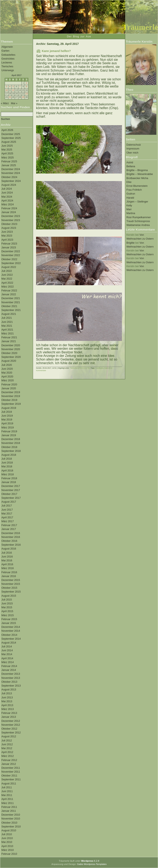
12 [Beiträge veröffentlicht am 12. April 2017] (13, 90)
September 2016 (11, 545)
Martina (131, 213)
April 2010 (7, 846)
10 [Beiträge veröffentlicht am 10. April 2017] (6, 90)
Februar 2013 (9, 713)
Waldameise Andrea (138, 225)
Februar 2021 (9, 337)
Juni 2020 (7, 369)
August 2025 (9, 142)
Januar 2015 (9, 623)
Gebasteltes (8, 55)
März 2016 (8, 568)
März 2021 (8, 333)
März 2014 (8, 662)
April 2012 (7, 752)
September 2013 (11, 686)
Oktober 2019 (9, 400)
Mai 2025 (7, 150)
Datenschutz (134, 145)
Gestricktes (8, 59)
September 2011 (11, 779)
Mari (129, 209)
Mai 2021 (7, 326)
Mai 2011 (7, 795)
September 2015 (11, 592)
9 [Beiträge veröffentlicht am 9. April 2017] (27, 87)
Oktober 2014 (9, 635)
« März (5, 103)
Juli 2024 (7, 189)
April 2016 (7, 564)
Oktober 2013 (9, 682)
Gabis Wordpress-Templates (92, 864)
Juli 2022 (7, 271)
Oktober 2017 (9, 494)
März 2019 (8, 427)
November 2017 (11, 490)
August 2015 (9, 596)
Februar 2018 (9, 478)
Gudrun (131, 194)
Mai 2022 (7, 279)
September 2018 (11, 451)
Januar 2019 (9, 435)
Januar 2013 (9, 717)
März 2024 (8, 204)
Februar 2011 (9, 807)
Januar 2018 (9, 482)
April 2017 (7, 517)
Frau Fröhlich (134, 190)
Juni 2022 (7, 275)
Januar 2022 (9, 294)
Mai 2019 (7, 420)
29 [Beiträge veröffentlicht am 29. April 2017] (23, 97)
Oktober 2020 (9, 353)
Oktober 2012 (9, 729)
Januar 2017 (9, 529)
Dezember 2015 (11, 580)
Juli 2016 (7, 553)
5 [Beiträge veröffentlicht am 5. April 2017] (13, 87)
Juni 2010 (7, 838)
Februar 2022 (9, 290)
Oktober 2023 (9, 224)
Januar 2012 (9, 764)
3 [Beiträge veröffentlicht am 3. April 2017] (7, 87)
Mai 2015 (7, 607)
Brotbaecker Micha (137, 178)
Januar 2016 (9, 576)
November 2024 (11, 173)
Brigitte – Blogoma (137, 170)
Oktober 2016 (9, 541)
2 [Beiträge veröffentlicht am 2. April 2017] (27, 83)
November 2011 (11, 772)
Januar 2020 (9, 388)
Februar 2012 (9, 760)
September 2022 (11, 263)
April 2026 (7, 130)
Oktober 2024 (9, 177)
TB (88, 368)
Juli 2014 (7, 646)
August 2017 (9, 502)
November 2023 (11, 220)
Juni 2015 (7, 603)
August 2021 (9, 314)
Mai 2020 (7, 373)
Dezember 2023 (11, 216)
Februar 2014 (9, 666)
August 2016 (9, 549)
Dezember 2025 (11, 134)
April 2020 (7, 377)
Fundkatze (99, 368)
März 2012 (8, 756)
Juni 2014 (7, 650)
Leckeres (7, 62)
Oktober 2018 (9, 447)
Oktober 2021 (9, 306)
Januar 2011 (9, 811)
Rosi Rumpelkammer (139, 217)
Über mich (132, 153)
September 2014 (11, 639)
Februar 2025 (9, 161)
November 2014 (11, 631)
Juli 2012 (7, 740)
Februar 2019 (9, 431)
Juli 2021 (7, 318)
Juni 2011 (7, 791)
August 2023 (9, 228)
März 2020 (8, 380)
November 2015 (11, 584)
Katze (107, 368)
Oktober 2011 (9, 776)
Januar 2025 (9, 165)
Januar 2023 (9, 247)
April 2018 (7, 470)
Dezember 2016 (11, 533)
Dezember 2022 (11, 251)
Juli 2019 (7, 412)
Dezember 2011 (11, 768)
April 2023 (7, 240)
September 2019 (11, 404)
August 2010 (9, 830)
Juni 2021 (7, 322)
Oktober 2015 (9, 588)
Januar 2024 (9, 212)
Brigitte (130, 243)
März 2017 (8, 521)
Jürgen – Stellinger (137, 202)
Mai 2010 (7, 842)
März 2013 (8, 709)
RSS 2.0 (83, 368)
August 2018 (9, 455)
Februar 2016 (9, 572)
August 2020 (9, 361)
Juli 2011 (7, 787)
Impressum (133, 149)
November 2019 (11, 396)
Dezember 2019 (11, 392)
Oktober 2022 (9, 259)
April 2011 (7, 799)
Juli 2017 (7, 506)
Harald (130, 198)
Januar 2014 (9, 670)
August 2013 (9, 689)
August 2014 (9, 643)
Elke (129, 182)
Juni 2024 (7, 193)
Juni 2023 (7, 232)
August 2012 (9, 736)
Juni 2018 (7, 463)
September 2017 (11, 498)
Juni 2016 (7, 557)
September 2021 (11, 310)
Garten (5, 51)
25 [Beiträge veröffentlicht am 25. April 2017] (10, 97)
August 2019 (9, 408)
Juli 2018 (7, 459)
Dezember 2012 (11, 721)
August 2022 (9, 267)
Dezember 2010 (11, 815)
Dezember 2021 (11, 298)
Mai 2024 (7, 197)
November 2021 (11, 302)
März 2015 (8, 615)
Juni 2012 (7, 744)
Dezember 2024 (11, 169)
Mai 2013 (7, 701)
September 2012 (11, 733)
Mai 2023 (7, 236)
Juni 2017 (7, 510)
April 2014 (7, 658)
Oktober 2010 (9, 823)
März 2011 (8, 803)
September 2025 (11, 138)
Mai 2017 (7, 514)
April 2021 (7, 330)
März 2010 (8, 850)
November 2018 (11, 443)
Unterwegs (8, 70)
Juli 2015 (7, 600)
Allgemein (7, 47)
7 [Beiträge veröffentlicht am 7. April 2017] (20, 87)
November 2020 (11, 349)
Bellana (131, 166)
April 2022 (7, 283)
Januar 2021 (9, 341)
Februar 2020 (9, 384)
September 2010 (11, 827)
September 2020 (11, 357)
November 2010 (11, 819)
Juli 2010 (7, 834)
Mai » (14, 103)
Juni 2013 (7, 697)
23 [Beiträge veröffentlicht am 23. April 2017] (26, 94)
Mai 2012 (7, 748)
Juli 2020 (7, 365)
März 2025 (8, 158)
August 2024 (9, 185)
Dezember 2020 (11, 345)
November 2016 (11, 537)
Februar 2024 (9, 208)
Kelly (129, 205)
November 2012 (11, 725)
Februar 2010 (9, 854)
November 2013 (11, 678)
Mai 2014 (7, 654)
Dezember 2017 (11, 486)
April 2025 (7, 153)
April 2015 (7, 611)
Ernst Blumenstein (137, 186)
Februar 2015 (9, 619)
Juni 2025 (7, 146)
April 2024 (7, 201)
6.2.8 (90, 861)
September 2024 (11, 181)
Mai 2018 (7, 466)
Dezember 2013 (11, 674)
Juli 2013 (7, 693)
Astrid (130, 162)
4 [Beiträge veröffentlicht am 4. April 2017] (10, 87)
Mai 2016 (7, 560)
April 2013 (7, 705)
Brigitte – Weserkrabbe (140, 174)
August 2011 (9, 783)
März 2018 (8, 474)
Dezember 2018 (11, 439)
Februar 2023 (9, 244)
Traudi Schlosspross (138, 221)
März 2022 (8, 287)
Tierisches (7, 66)
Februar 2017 (9, 525)
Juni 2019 (7, 416)
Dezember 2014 (11, 627)
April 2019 (7, 423)
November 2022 (11, 255)
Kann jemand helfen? (56, 51)
